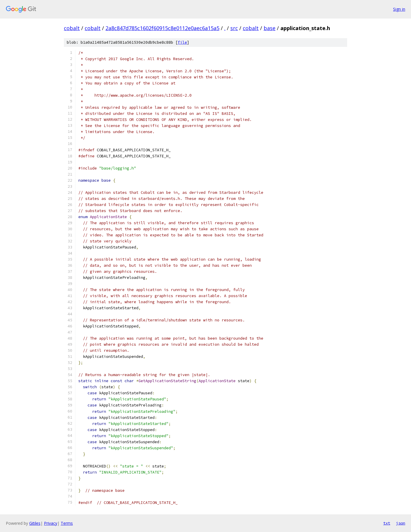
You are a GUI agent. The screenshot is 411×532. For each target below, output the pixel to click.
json (401, 523)
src (234, 28)
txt (387, 523)
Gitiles (35, 523)
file (182, 42)
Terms (67, 523)
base (270, 28)
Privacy (51, 523)
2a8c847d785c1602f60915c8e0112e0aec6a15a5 (162, 28)
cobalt (72, 28)
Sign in (399, 9)
